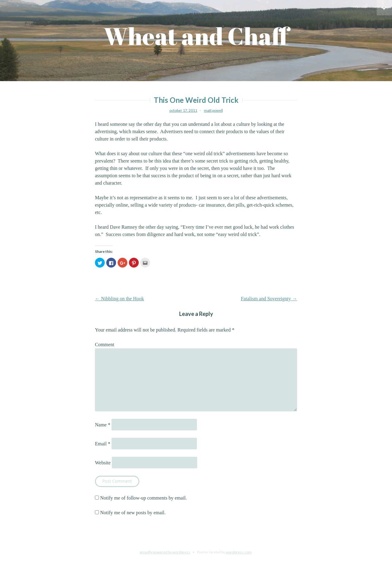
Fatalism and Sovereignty (269, 299)
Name (103, 425)
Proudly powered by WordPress (165, 552)
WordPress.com (239, 552)
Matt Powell (213, 110)
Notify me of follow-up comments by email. (143, 498)
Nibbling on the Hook (119, 299)
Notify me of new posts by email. (133, 513)
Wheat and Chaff (196, 36)
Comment (105, 345)
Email (103, 444)
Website (103, 463)
